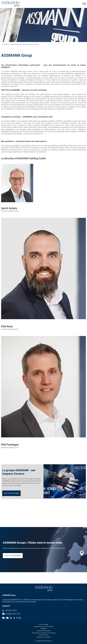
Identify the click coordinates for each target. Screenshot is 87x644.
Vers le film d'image (11, 493)
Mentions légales (44, 624)
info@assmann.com (13, 614)
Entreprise (25, 44)
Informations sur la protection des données (43, 633)
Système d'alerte (44, 635)
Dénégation (44, 629)
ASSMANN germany (16, 44)
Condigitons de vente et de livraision (43, 627)
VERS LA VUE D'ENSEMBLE (13, 556)
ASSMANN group (34, 44)
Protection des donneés (44, 631)
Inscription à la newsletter (43, 637)
